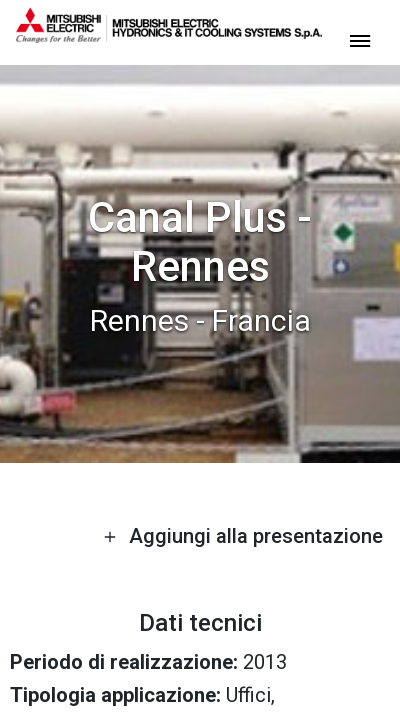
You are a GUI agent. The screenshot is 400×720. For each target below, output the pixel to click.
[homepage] (169, 35)
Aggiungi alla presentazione (243, 536)
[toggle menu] (360, 39)
